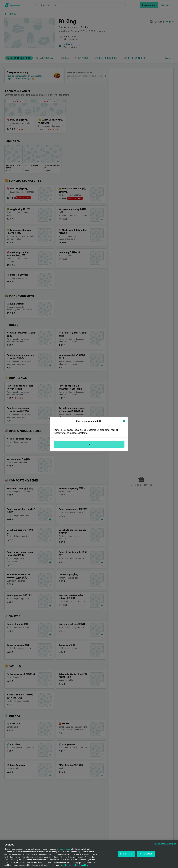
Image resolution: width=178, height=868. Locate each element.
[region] (89, 854)
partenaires (65, 849)
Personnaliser (126, 854)
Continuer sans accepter (165, 844)
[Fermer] (124, 421)
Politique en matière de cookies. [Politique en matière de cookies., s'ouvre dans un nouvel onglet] (75, 865)
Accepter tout (146, 854)
